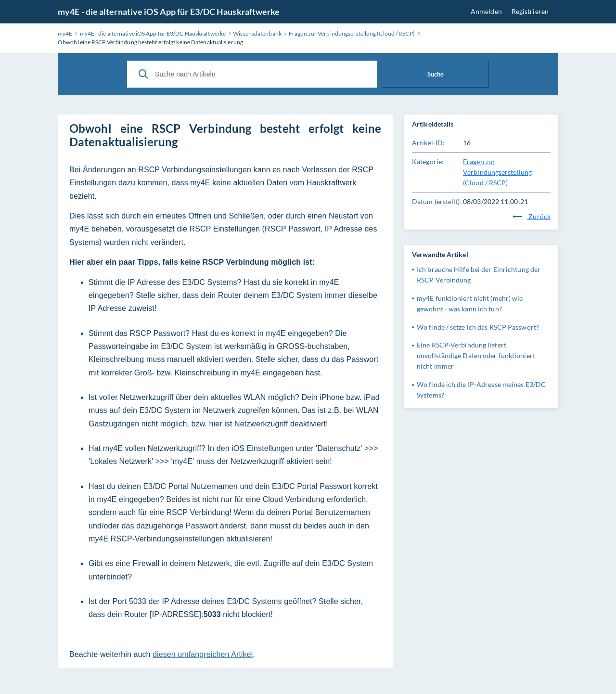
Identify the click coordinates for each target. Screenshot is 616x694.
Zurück (532, 216)
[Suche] (143, 74)
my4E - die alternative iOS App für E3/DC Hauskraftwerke (169, 12)
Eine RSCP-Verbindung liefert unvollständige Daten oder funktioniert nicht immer (476, 355)
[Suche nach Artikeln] (252, 74)
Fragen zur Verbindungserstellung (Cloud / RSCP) (497, 172)
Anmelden (486, 11)
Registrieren (530, 11)
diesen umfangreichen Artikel (203, 654)
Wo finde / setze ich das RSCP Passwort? (478, 327)
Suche (436, 74)
